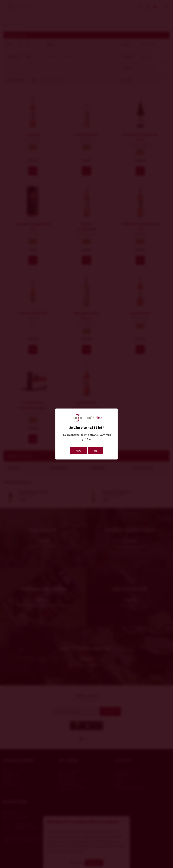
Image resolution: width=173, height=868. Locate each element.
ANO (78, 451)
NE (96, 451)
